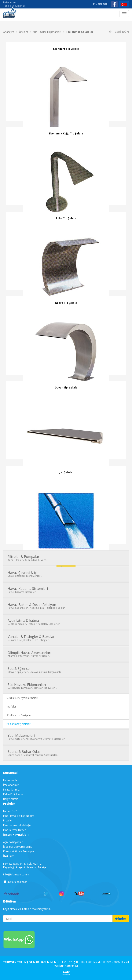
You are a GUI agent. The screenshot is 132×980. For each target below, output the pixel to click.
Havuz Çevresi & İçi (66, 574)
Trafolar (11, 707)
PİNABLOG (100, 4)
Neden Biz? (10, 811)
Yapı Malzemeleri (66, 737)
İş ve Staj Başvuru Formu (18, 847)
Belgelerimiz (10, 2)
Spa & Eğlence (66, 670)
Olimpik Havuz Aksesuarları (66, 654)
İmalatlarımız (11, 785)
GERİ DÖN (121, 32)
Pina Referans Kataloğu (17, 825)
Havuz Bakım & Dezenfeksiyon (66, 606)
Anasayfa (9, 32)
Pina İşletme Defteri (15, 830)
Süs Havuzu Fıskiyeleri (19, 715)
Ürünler (24, 32)
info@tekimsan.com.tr (16, 874)
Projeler (8, 820)
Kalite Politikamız (13, 794)
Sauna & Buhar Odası (66, 753)
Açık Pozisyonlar (13, 842)
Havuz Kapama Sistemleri (66, 590)
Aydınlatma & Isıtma (66, 622)
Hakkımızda (10, 780)
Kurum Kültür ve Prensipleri (19, 851)
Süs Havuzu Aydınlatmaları (22, 698)
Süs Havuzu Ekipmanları (47, 32)
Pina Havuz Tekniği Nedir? (19, 816)
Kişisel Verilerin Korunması (92, 964)
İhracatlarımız (11, 790)
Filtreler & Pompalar (66, 558)
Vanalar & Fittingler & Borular (66, 638)
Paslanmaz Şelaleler (80, 32)
